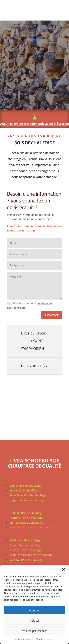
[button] (63, 569)
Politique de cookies (24, 639)
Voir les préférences (35, 631)
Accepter (34, 610)
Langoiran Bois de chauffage (27, 500)
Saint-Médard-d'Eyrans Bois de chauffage (35, 527)
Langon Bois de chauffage (25, 486)
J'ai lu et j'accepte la (29, 306)
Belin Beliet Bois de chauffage (28, 495)
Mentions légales (45, 639)
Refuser (35, 621)
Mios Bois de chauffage (24, 490)
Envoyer (52, 315)
